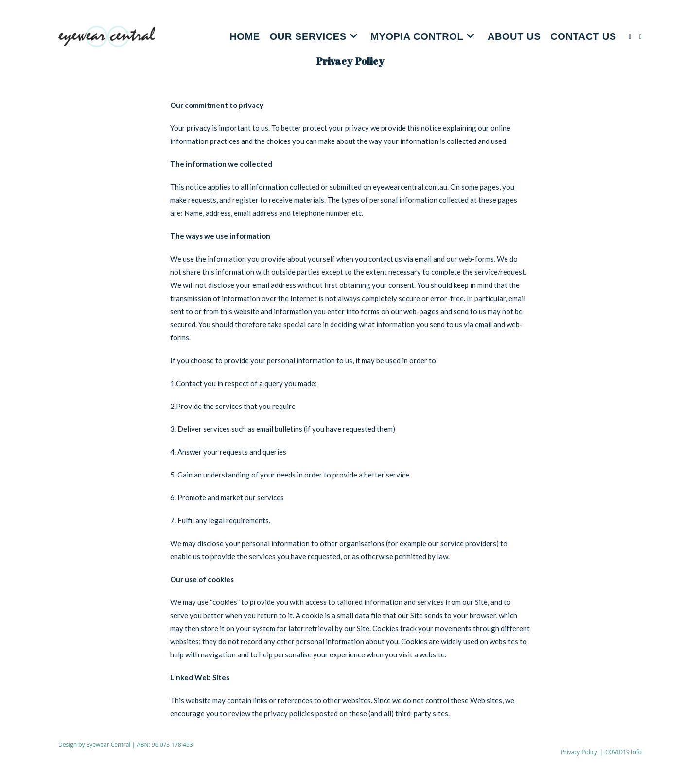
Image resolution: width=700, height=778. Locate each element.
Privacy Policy (579, 752)
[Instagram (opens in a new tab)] (640, 37)
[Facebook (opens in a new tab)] (630, 37)
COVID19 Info (623, 752)
